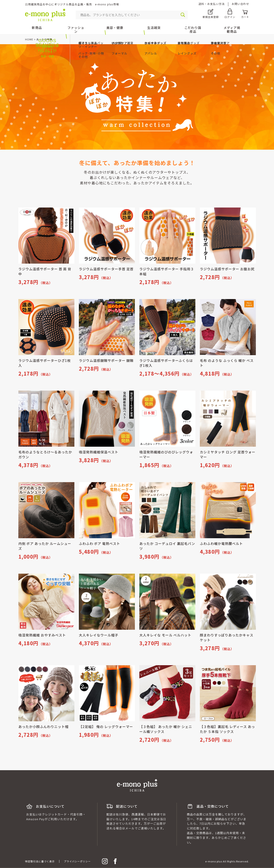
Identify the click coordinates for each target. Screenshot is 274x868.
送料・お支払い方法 (212, 4)
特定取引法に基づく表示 (40, 861)
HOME (29, 39)
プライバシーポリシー (77, 861)
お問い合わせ (240, 4)
